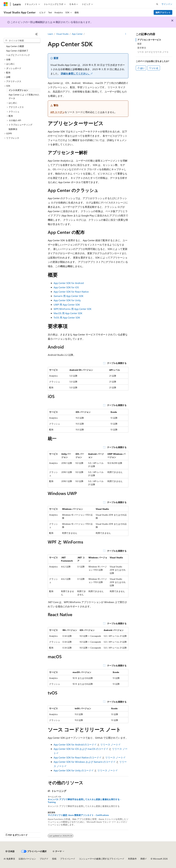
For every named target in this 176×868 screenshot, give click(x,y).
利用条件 (132, 859)
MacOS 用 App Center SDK (68, 313)
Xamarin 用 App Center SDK (69, 296)
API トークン (58, 112)
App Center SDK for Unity (67, 300)
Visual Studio (62, 34)
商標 (143, 859)
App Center (77, 34)
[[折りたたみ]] (37, 34)
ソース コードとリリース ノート (153, 52)
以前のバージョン (27, 859)
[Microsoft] (6, 4)
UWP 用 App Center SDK (67, 305)
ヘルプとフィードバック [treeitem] (18, 55)
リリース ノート (109, 744)
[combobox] (22, 41)
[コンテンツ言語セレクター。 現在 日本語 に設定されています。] (10, 851)
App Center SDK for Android (69, 283)
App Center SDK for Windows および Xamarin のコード (83, 762)
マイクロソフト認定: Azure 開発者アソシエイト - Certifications (78, 815)
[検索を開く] (157, 4)
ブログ (43, 859)
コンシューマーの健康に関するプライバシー (100, 859)
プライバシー (67, 859)
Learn (50, 34)
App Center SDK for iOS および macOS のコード (80, 749)
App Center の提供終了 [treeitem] (17, 51)
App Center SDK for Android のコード (74, 744)
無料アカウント (163, 12)
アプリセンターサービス (149, 40)
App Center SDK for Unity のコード (72, 770)
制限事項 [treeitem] (13, 129)
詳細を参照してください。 (76, 73)
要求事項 (142, 48)
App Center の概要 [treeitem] (15, 46)
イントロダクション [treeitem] (18, 90)
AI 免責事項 (9, 859)
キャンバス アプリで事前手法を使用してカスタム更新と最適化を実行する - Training (84, 801)
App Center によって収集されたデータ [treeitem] (24, 96)
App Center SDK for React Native (71, 292)
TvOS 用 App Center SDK (67, 317)
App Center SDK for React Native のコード (76, 757)
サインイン (167, 4)
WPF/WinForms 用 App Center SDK (73, 309)
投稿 (54, 859)
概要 (139, 44)
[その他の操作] (126, 34)
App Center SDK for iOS (66, 287)
